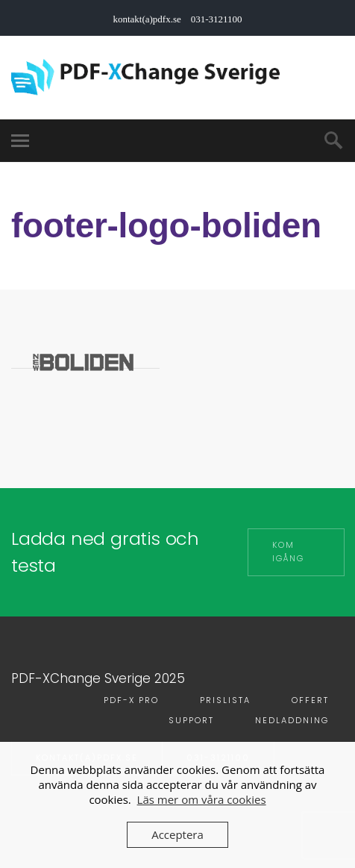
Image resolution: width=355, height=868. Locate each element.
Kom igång (288, 552)
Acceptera (177, 834)
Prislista (225, 700)
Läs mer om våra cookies (202, 799)
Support (191, 720)
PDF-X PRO (131, 700)
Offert (310, 700)
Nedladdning (292, 720)
